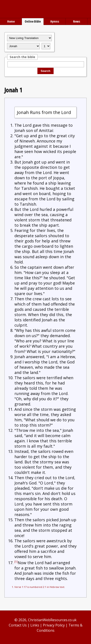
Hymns (55, 21)
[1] (16, 562)
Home (11, 21)
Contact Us (18, 625)
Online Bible (33, 21)
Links (35, 625)
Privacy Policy (54, 625)
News (77, 21)
